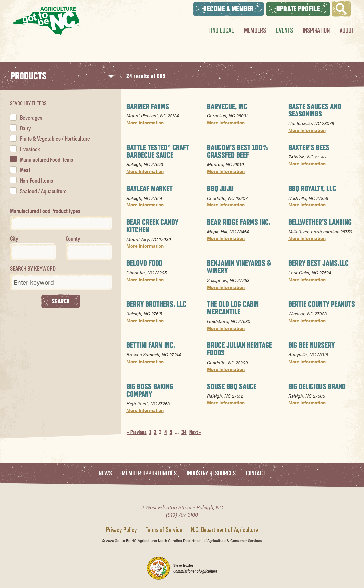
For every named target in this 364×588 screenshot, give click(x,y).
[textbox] (14, 223)
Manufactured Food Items (46, 159)
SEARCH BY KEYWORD (33, 268)
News (105, 473)
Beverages (31, 117)
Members (255, 30)
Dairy (25, 128)
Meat (25, 170)
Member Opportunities (149, 473)
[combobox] (61, 223)
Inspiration (316, 30)
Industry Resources (211, 473)
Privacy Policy (121, 530)
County (73, 238)
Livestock (30, 149)
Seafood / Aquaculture (43, 191)
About (347, 30)
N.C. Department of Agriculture (225, 530)
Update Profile (298, 9)
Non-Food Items (36, 180)
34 (184, 432)
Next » (195, 432)
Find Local (221, 30)
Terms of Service (164, 530)
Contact (255, 473)
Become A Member (229, 9)
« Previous (137, 432)
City (14, 238)
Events (284, 30)
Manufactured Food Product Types (45, 211)
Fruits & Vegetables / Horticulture (55, 138)
